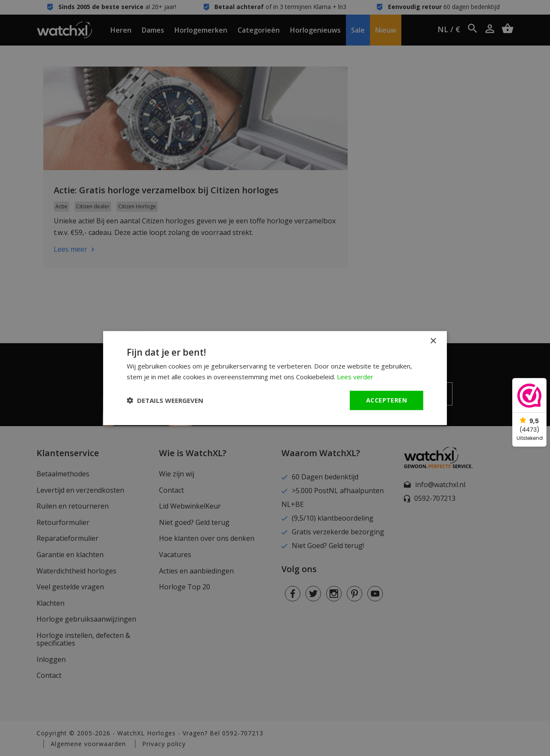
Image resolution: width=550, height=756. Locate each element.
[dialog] (275, 378)
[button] (165, 400)
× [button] (433, 341)
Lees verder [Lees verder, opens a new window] (355, 377)
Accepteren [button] (387, 400)
